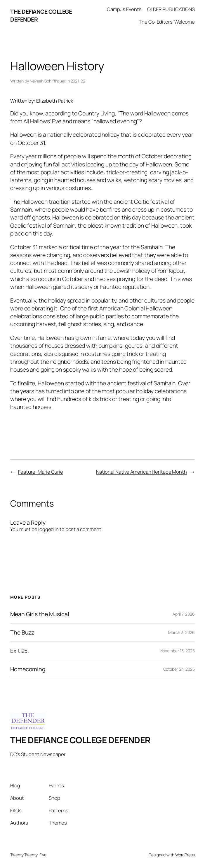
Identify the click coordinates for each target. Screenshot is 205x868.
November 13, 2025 (178, 651)
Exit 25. (20, 651)
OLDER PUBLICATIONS (171, 9)
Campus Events (124, 9)
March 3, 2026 (181, 632)
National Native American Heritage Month (141, 472)
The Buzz (22, 632)
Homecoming (28, 669)
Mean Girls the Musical (40, 614)
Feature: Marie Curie (41, 472)
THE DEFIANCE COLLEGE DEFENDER (80, 740)
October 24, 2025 (179, 669)
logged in (48, 529)
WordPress (185, 855)
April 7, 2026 (184, 614)
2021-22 (78, 81)
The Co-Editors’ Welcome (167, 22)
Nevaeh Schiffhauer (48, 81)
